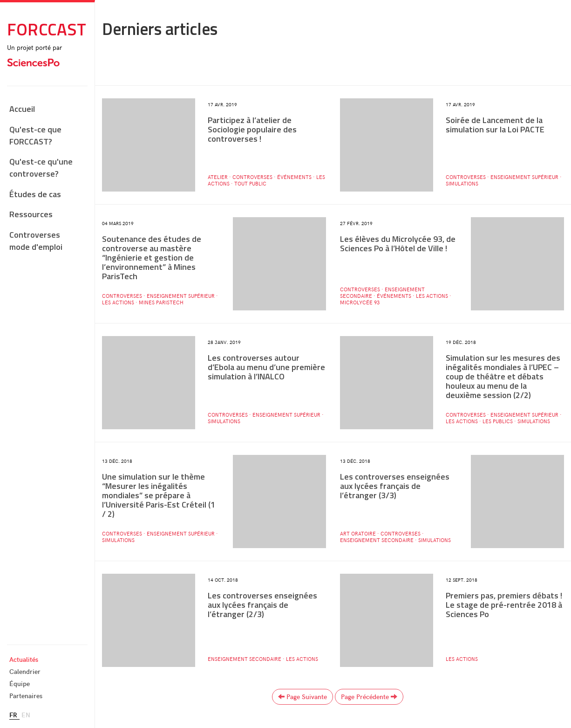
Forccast (47, 29)
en (26, 715)
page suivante (302, 697)
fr (13, 715)
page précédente (369, 697)
